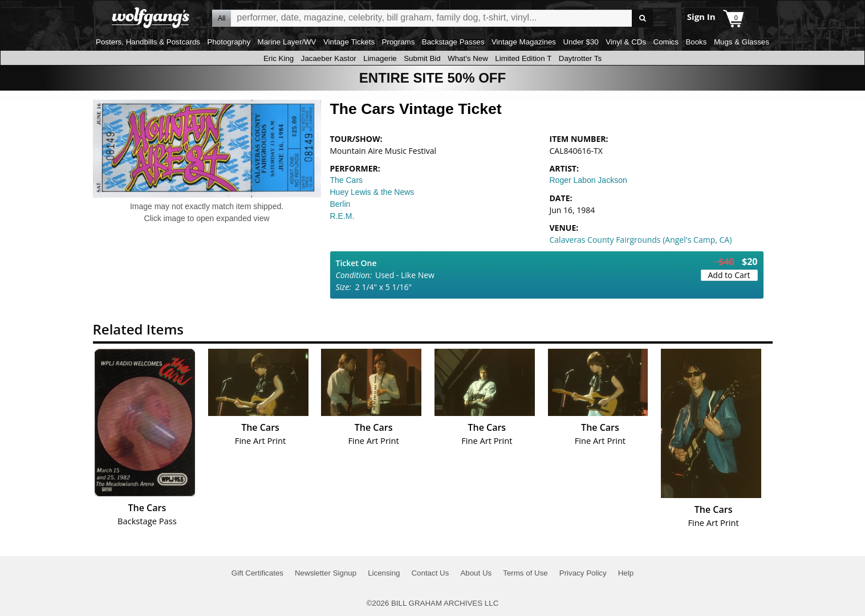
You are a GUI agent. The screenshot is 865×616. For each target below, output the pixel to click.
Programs (399, 42)
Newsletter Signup (326, 573)
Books (696, 42)
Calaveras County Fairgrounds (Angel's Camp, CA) (641, 240)
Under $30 (580, 42)
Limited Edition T (523, 58)
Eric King (279, 58)
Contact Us (430, 573)
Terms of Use (525, 573)
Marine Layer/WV (287, 42)
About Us (476, 573)
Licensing (384, 573)
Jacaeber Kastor (329, 58)
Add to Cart (729, 275)
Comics (666, 42)
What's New (468, 58)
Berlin (340, 204)
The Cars (347, 180)
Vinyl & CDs (626, 42)
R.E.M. (342, 216)
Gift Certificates (257, 573)
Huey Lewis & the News (372, 192)
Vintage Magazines (524, 42)
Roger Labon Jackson (588, 180)
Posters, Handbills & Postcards (148, 42)
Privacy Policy (583, 573)
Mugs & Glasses (742, 42)
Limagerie (380, 58)
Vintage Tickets (349, 42)
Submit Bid (422, 58)
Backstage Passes (453, 42)
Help (626, 573)
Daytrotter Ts (580, 58)
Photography (229, 42)
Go (642, 19)
